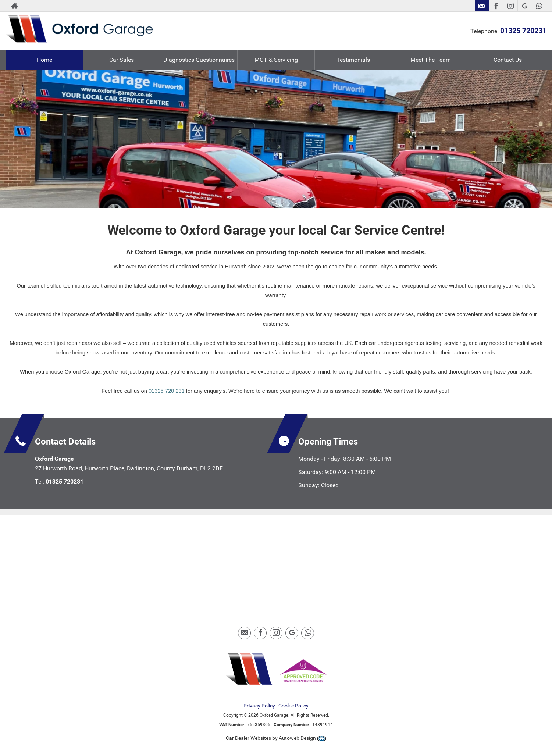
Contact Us (508, 60)
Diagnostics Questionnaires (199, 60)
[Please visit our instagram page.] (510, 6)
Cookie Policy (293, 706)
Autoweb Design (297, 738)
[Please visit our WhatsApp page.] (539, 6)
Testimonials (353, 60)
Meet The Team (431, 60)
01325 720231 (523, 31)
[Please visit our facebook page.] (496, 6)
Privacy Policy (259, 706)
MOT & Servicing (276, 60)
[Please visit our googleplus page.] (525, 6)
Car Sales (122, 60)
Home (44, 60)
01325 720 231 (167, 391)
